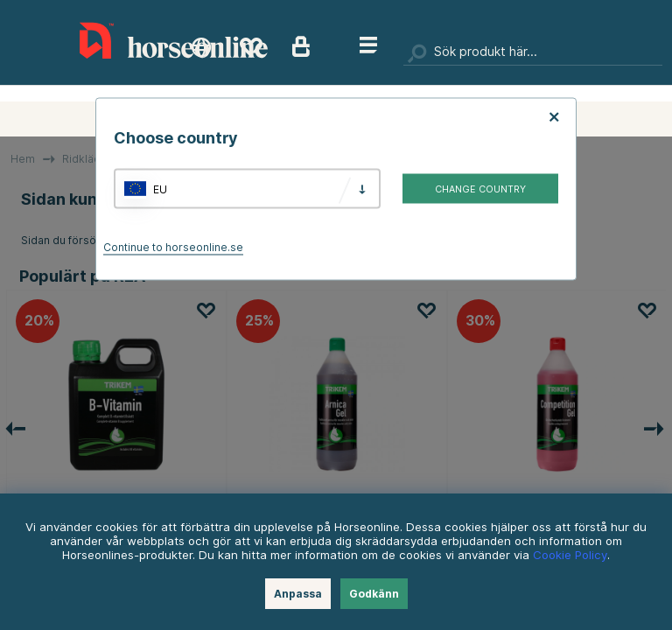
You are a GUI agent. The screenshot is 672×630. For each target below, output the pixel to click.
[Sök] (533, 52)
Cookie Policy (570, 555)
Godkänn (374, 594)
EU (160, 189)
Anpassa (298, 594)
